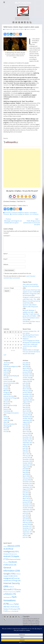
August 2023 (26, 402)
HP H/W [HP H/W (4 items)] (18, 574)
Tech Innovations (34, 214)
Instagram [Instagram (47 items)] (9, 578)
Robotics (27, 213)
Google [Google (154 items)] (9, 574)
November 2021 (27, 439)
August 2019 (26, 489)
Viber (5, 422)
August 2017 (26, 534)
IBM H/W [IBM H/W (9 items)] (14, 576)
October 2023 (27, 398)
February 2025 (27, 370)
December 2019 (27, 482)
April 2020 (26, 474)
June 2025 (26, 363)
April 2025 (26, 366)
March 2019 (26, 498)
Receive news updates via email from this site (17, 273)
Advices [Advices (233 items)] (14, 546)
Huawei (6, 389)
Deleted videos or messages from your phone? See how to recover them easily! (31, 352)
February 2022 (27, 433)
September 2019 (28, 487)
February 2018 (27, 523)
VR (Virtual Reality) (9, 424)
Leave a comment (31, 29)
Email (6, 259)
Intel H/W (6, 394)
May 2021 (26, 450)
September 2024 (28, 379)
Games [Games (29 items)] (12, 565)
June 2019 (26, 493)
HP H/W (6, 387)
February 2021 (27, 456)
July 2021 (25, 446)
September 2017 (28, 532)
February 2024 (27, 391)
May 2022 (26, 428)
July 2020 (25, 469)
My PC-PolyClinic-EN (9, 405)
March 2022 (26, 432)
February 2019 (27, 500)
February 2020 (27, 478)
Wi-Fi (5, 428)
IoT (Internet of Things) (10, 398)
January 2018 (27, 524)
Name (6, 254)
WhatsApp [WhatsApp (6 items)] (14, 609)
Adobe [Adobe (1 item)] (5, 546)
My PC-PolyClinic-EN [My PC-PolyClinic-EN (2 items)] (11, 592)
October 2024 (27, 378)
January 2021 (27, 458)
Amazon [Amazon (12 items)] (7, 554)
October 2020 (27, 463)
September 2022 (28, 420)
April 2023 (26, 409)
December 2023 (27, 394)
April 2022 (26, 430)
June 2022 (26, 426)
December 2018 (27, 504)
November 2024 (27, 376)
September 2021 (28, 443)
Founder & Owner (19, 29)
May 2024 (26, 385)
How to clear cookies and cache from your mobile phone (30, 346)
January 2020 (27, 480)
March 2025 (26, 368)
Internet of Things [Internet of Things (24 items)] (13, 581)
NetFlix (5, 407)
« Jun (5, 355)
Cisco (5, 378)
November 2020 (27, 461)
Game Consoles (8, 381)
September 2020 (28, 465)
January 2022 (27, 435)
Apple (5, 374)
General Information (9, 383)
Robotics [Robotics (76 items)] (11, 594)
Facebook (6, 379)
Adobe (5, 365)
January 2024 (27, 392)
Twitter (6, 418)
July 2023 (25, 404)
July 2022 (25, 424)
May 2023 (26, 407)
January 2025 (27, 372)
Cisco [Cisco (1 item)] (7, 562)
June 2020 (26, 471)
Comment (7, 236)
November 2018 (27, 506)
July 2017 (25, 536)
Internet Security (8, 396)
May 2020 (26, 472)
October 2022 (27, 418)
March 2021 (26, 454)
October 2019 (27, 485)
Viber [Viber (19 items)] (9, 607)
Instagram (6, 392)
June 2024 (26, 383)
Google (6, 385)
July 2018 (25, 513)
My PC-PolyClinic (23, 3)
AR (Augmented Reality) (10, 376)
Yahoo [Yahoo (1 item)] (10, 611)
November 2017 (27, 528)
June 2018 (26, 515)
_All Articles (8, 213)
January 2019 (27, 502)
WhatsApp (6, 426)
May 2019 (26, 495)
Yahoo (5, 430)
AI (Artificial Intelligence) (18, 213)
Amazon (6, 368)
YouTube (6, 432)
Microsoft (6, 402)
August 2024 (26, 381)
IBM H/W (6, 391)
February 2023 (27, 413)
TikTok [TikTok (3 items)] (11, 604)
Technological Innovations (11, 413)
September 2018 (28, 510)
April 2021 (26, 452)
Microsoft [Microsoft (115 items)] (10, 589)
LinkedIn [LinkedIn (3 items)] (11, 587)
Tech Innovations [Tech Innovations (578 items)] (10, 600)
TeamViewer (7, 411)
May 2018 (26, 517)
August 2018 (26, 511)
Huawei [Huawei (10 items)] (7, 576)
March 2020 (26, 476)
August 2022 (26, 422)
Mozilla (6, 404)
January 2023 (27, 415)
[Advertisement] (22, 163)
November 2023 (27, 396)
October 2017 (27, 530)
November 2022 (27, 417)
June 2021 (26, 448)
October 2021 (27, 441)
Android (6, 372)
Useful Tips (7, 420)
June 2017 (26, 537)
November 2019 (27, 484)
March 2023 (26, 411)
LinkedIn (6, 400)
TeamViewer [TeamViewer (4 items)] (7, 597)
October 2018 (27, 508)
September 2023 (28, 400)
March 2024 (26, 389)
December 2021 (27, 437)
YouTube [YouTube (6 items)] (15, 611)
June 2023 (26, 405)
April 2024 (26, 387)
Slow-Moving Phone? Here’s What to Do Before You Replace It (31, 337)
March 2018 (26, 521)
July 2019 (25, 491)
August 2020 (26, 467)
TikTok (5, 417)
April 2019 (26, 497)
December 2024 (27, 374)
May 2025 (26, 365)
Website (6, 264)
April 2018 (26, 519)
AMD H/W (6, 370)
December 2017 (27, 526)
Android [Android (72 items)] (9, 556)
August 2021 (26, 445)
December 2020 (27, 459)
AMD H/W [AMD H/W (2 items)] (14, 554)
